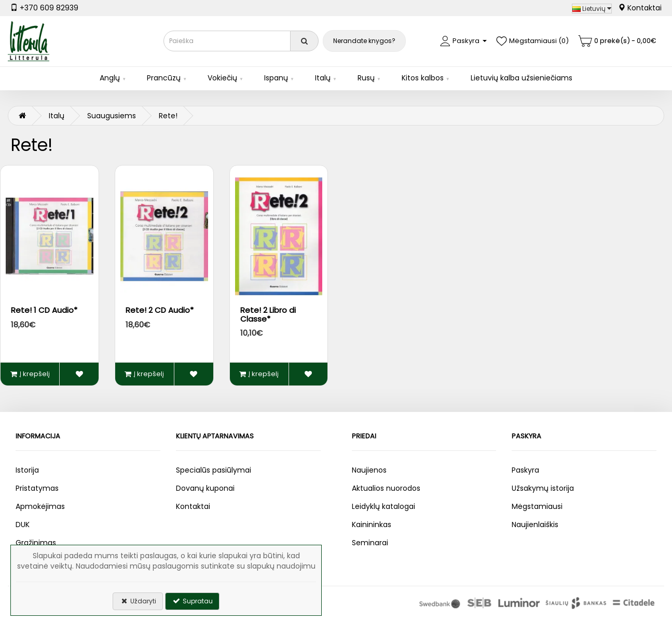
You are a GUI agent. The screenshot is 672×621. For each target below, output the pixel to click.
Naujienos (369, 470)
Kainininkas (372, 525)
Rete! (168, 116)
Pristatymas (37, 488)
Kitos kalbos (423, 78)
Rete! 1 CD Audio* (44, 310)
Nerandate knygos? (364, 41)
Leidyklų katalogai (383, 506)
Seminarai (370, 543)
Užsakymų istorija (543, 488)
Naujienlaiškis (535, 525)
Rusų (366, 78)
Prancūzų (164, 78)
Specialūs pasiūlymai (214, 470)
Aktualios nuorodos (386, 488)
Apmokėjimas (40, 506)
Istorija (27, 470)
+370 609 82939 (44, 8)
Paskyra (525, 470)
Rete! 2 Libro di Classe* (268, 314)
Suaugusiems (112, 116)
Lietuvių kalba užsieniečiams (522, 78)
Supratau (192, 601)
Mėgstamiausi (537, 506)
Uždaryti (138, 601)
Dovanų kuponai (205, 488)
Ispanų (276, 78)
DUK (23, 525)
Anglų (110, 78)
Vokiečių (222, 78)
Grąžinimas (36, 543)
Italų (323, 78)
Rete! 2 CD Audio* (160, 310)
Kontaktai (640, 8)
